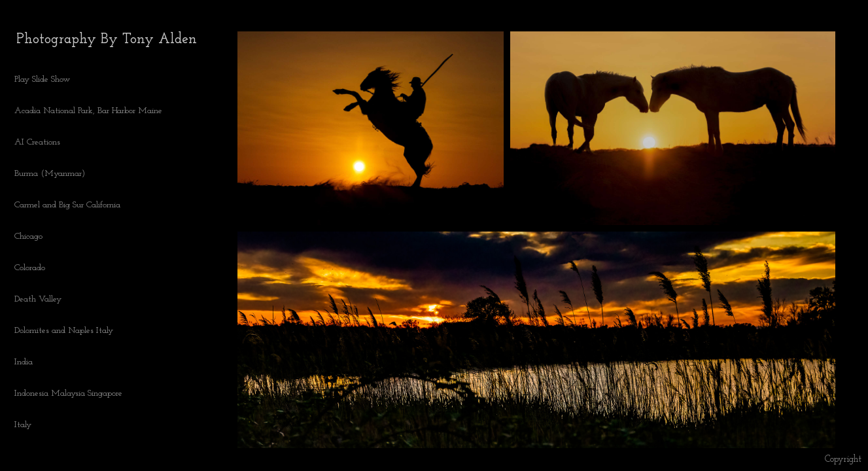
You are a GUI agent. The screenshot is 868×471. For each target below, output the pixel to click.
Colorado (36, 268)
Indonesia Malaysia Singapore (68, 393)
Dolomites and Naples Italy (64, 331)
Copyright (843, 460)
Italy (23, 425)
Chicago (28, 236)
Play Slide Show (42, 79)
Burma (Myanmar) (50, 174)
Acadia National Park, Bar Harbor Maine (88, 111)
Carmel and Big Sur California (67, 205)
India (24, 362)
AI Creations (43, 143)
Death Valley (38, 299)
